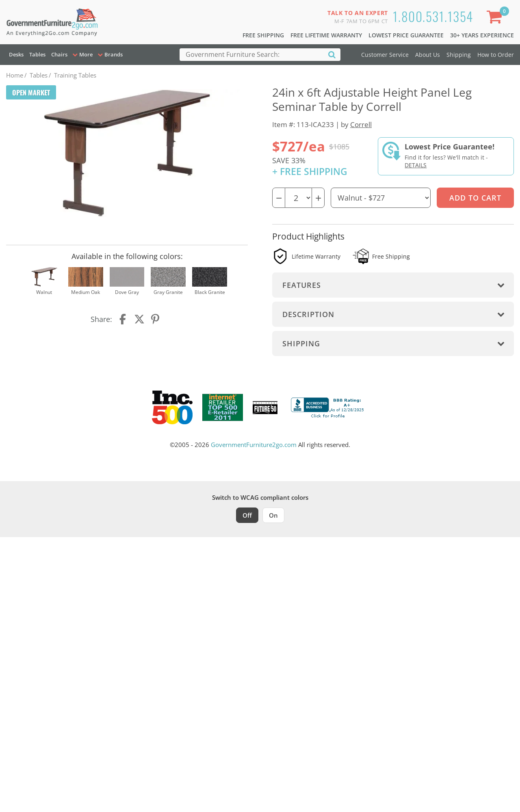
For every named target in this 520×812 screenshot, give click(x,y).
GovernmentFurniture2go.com (254, 445)
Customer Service (385, 55)
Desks (16, 54)
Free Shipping (263, 35)
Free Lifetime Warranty (326, 35)
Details (416, 165)
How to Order (496, 55)
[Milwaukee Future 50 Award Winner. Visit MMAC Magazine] (265, 408)
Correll (361, 124)
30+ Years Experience (482, 35)
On (273, 515)
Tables (37, 54)
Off (247, 515)
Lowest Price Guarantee (406, 35)
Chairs (59, 54)
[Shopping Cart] (496, 18)
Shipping (459, 55)
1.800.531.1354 (433, 16)
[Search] (332, 54)
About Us (428, 55)
